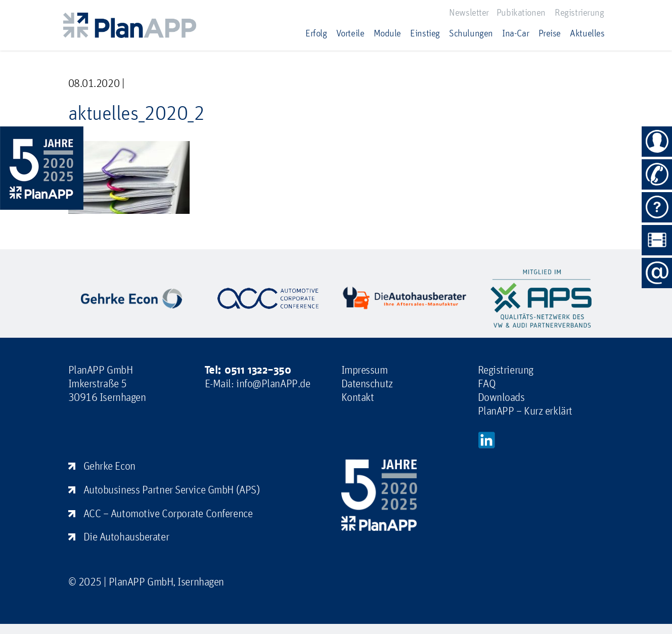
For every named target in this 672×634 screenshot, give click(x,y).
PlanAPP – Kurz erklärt (525, 411)
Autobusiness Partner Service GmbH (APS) (172, 489)
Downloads (501, 397)
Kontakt (358, 397)
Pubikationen (521, 12)
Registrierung (579, 12)
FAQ (487, 383)
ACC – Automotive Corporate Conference (168, 513)
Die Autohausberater (126, 536)
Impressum (365, 370)
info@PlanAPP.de (273, 383)
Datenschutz (367, 383)
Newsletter (469, 12)
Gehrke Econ (109, 466)
